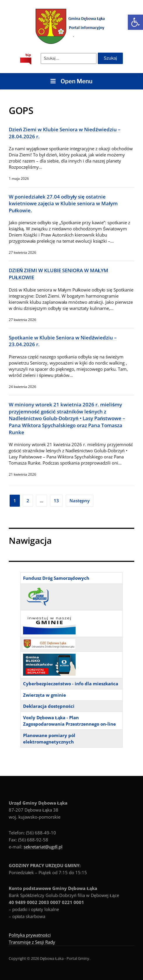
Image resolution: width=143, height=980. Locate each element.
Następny (80, 501)
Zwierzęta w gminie (45, 695)
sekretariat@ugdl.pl (43, 847)
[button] (135, 22)
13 (56, 501)
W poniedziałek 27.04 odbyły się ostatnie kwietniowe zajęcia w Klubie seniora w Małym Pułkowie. (63, 203)
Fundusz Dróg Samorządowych (56, 578)
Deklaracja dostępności (49, 706)
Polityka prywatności (30, 935)
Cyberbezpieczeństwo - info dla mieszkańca (71, 684)
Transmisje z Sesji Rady (32, 942)
